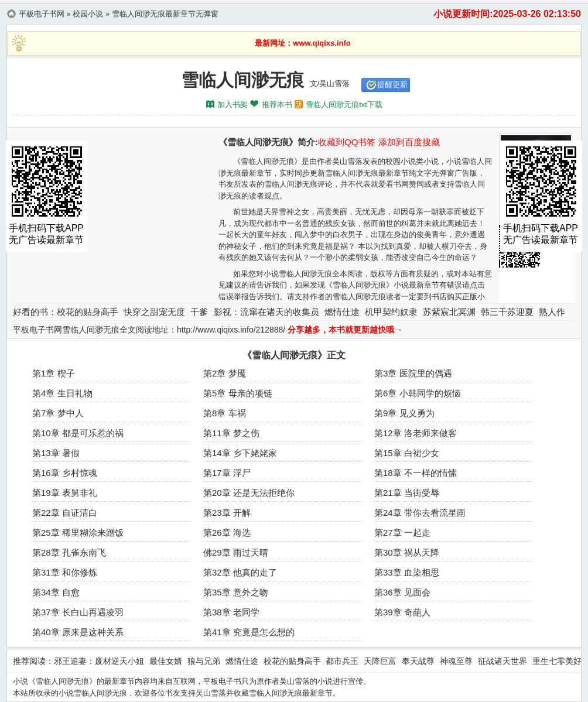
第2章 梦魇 (225, 373)
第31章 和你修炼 (65, 572)
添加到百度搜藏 (409, 142)
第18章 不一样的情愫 (416, 473)
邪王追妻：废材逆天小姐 (99, 661)
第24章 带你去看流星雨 (420, 513)
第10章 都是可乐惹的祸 (78, 433)
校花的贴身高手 (88, 312)
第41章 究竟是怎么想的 (249, 632)
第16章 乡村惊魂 (65, 473)
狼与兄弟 (204, 661)
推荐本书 (277, 105)
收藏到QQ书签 (347, 142)
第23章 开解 (227, 513)
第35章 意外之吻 (236, 592)
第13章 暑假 (56, 453)
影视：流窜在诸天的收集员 (266, 312)
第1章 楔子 (54, 373)
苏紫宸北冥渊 (449, 312)
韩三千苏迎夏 (507, 312)
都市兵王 (342, 661)
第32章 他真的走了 (240, 572)
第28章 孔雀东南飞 (69, 552)
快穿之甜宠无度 (154, 312)
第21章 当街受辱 (407, 493)
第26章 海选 (227, 533)
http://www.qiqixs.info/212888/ (231, 330)
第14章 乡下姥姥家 (240, 453)
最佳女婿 (166, 661)
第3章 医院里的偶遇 (413, 373)
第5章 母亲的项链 (238, 393)
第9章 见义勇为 (404, 413)
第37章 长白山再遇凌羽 (78, 612)
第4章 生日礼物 (62, 393)
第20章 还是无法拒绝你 (249, 493)
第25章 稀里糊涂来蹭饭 (78, 533)
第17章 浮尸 (227, 473)
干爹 (199, 312)
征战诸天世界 (502, 661)
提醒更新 (392, 85)
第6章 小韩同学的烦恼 (418, 393)
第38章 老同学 (231, 612)
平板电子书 (222, 681)
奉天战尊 (418, 661)
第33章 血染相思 (407, 572)
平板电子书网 (42, 14)
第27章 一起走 (402, 533)
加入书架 (233, 105)
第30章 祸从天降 (407, 552)
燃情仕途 (342, 312)
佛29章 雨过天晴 (236, 552)
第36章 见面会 (402, 592)
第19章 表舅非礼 (65, 493)
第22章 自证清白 (65, 513)
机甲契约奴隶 (391, 312)
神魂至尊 (456, 661)
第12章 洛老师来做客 (416, 433)
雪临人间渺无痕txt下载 (344, 105)
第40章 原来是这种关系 (78, 632)
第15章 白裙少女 (407, 453)
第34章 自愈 (56, 592)
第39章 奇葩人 (402, 612)
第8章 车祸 (225, 413)
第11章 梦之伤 (231, 433)
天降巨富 (380, 661)
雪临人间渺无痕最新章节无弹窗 (165, 14)
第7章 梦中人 (58, 413)
